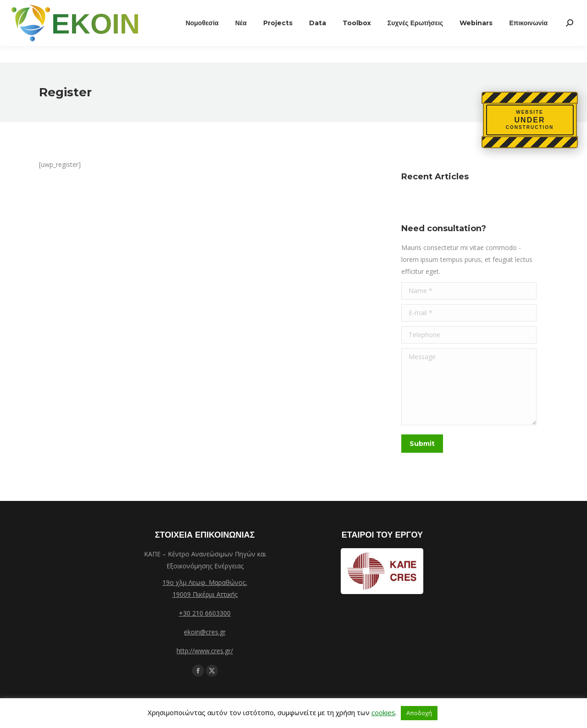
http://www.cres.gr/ (205, 651)
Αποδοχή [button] (419, 713)
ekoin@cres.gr (205, 632)
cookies (383, 712)
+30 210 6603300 (205, 613)
